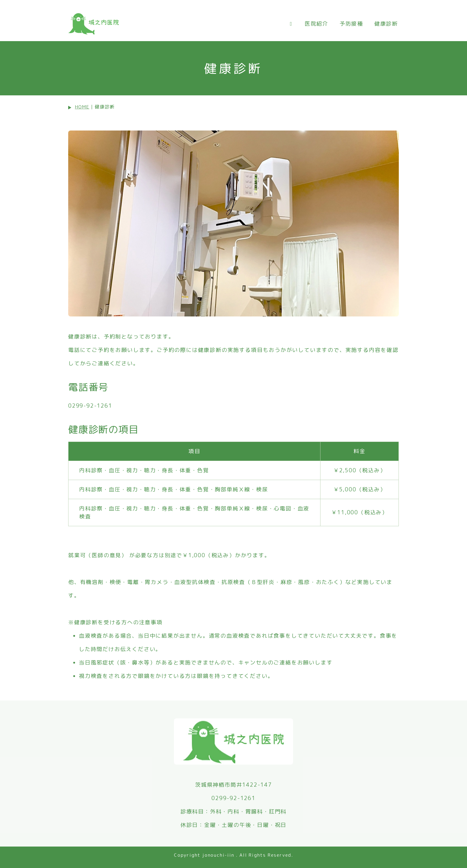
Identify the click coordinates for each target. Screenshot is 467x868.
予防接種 (351, 24)
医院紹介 (316, 24)
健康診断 (386, 24)
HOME (82, 107)
